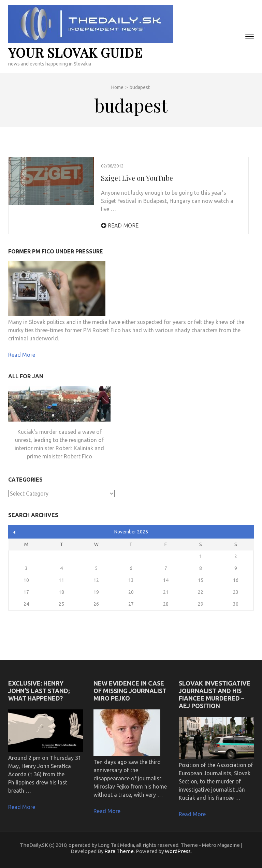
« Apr (14, 532)
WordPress (178, 851)
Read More (120, 225)
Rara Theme (119, 851)
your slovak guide (75, 52)
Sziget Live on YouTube (137, 178)
